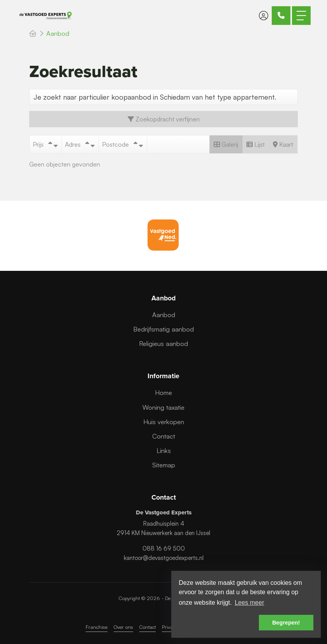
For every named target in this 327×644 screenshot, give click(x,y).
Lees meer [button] (250, 603)
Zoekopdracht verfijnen (164, 119)
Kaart (283, 144)
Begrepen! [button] (286, 623)
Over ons (123, 627)
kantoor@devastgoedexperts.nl (164, 558)
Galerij (226, 144)
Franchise (97, 627)
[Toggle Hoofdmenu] (301, 16)
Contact (148, 627)
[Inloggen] (264, 16)
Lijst (256, 144)
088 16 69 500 (164, 548)
